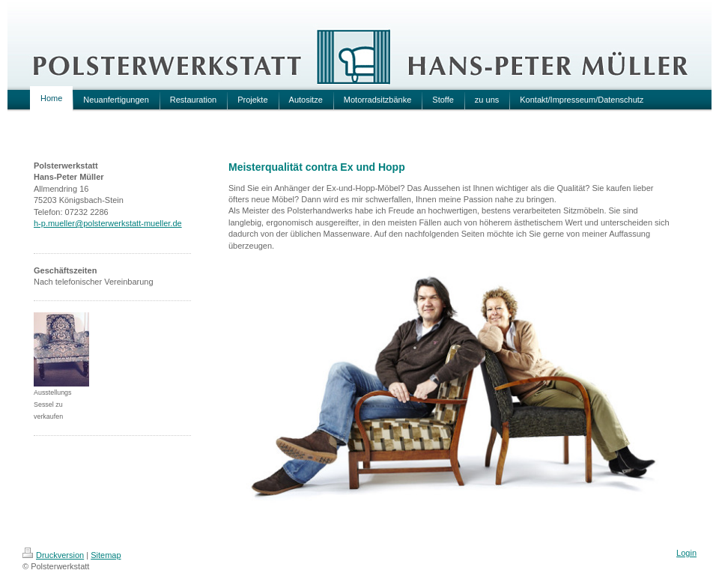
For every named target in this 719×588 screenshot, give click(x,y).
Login (686, 553)
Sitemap (106, 555)
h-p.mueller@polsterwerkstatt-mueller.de (108, 223)
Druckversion (53, 555)
